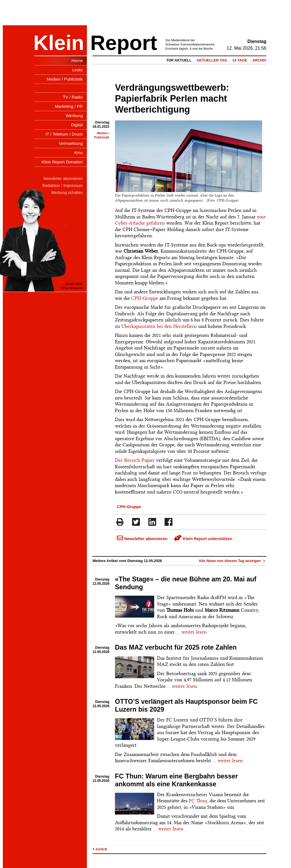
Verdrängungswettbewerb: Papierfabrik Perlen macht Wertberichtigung (172, 99)
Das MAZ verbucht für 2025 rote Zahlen (176, 647)
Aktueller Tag (212, 60)
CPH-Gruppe (145, 298)
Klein (59, 43)
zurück (100, 849)
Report (124, 43)
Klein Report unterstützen (203, 539)
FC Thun (198, 801)
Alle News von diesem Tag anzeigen (233, 561)
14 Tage (240, 60)
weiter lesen (194, 632)
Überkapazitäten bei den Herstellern (159, 326)
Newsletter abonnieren (142, 539)
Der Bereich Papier (135, 460)
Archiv (259, 60)
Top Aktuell (179, 60)
